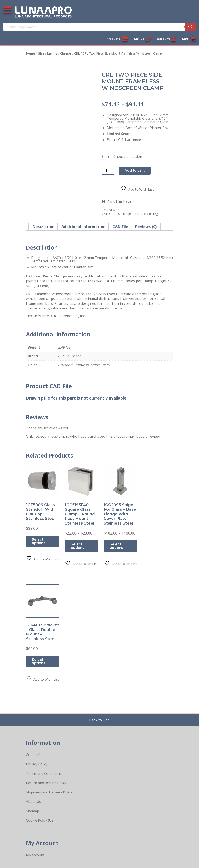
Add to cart (135, 170)
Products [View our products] (117, 39)
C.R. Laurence (70, 356)
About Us (33, 688)
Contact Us (35, 642)
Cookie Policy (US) (40, 707)
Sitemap (33, 698)
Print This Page (120, 201)
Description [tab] (44, 227)
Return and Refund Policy (46, 670)
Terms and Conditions (44, 660)
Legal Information (77, 854)
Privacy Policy (37, 651)
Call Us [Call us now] (142, 39)
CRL (77, 53)
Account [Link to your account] (166, 39)
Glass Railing (48, 53)
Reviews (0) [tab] (146, 227)
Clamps (66, 53)
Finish (107, 156)
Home (31, 53)
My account (35, 742)
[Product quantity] (109, 171)
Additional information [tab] (84, 227)
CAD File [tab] (120, 227)
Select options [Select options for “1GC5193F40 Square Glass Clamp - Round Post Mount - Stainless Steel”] (77, 545)
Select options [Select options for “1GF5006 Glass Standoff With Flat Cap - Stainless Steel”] (39, 540)
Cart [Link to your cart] (189, 39)
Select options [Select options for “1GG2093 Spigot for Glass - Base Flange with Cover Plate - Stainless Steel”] (115, 545)
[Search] (190, 27)
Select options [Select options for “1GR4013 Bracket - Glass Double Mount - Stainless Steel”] (153, 540)
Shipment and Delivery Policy (49, 679)
